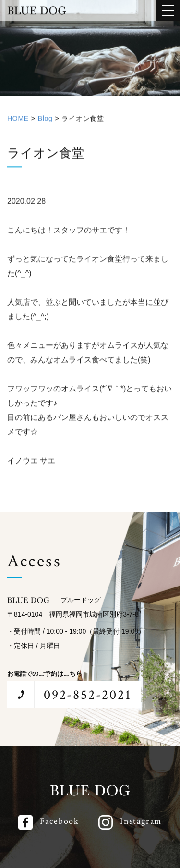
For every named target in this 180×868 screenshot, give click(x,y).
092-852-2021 (88, 695)
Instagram (141, 821)
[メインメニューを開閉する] (168, 11)
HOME (18, 122)
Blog (45, 122)
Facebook (60, 821)
